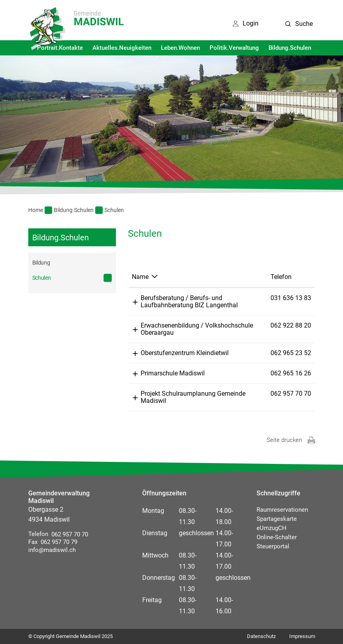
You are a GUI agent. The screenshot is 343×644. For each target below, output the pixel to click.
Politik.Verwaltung (234, 48)
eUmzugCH (271, 528)
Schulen (57, 278)
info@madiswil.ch (52, 550)
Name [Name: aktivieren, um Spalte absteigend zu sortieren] (140, 277)
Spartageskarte (277, 519)
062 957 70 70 (291, 394)
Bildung (41, 263)
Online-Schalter (277, 537)
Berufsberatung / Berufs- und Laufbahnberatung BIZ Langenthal (189, 301)
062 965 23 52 (291, 353)
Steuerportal (273, 546)
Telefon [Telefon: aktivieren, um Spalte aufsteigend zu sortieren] (281, 277)
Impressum (302, 636)
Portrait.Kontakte (60, 48)
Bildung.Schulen (290, 48)
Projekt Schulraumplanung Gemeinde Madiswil (193, 397)
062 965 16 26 (291, 373)
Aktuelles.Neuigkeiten (122, 48)
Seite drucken (284, 440)
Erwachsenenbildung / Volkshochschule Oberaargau (197, 329)
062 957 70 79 (57, 542)
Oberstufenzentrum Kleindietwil (185, 353)
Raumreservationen (282, 510)
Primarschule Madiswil (173, 373)
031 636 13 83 (291, 298)
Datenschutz (261, 636)
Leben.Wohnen (180, 48)
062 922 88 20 (291, 325)
